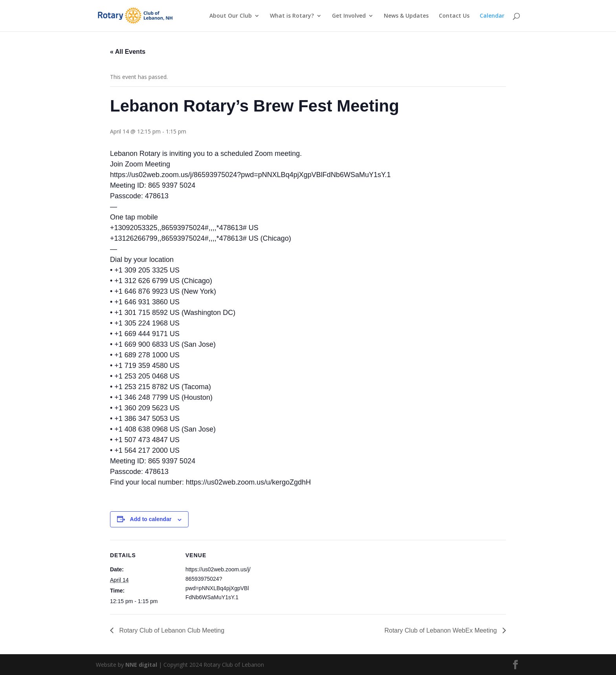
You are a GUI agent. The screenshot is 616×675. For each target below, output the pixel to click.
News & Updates (406, 16)
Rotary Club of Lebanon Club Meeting (171, 630)
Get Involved (349, 16)
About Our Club (231, 16)
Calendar (492, 16)
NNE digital (141, 665)
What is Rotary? (292, 16)
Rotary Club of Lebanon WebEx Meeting (441, 630)
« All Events (128, 52)
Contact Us (454, 16)
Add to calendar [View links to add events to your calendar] (151, 519)
